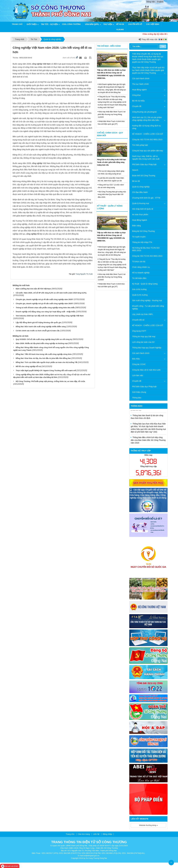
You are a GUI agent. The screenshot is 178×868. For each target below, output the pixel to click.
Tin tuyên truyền (139, 237)
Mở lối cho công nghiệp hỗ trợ (28, 366)
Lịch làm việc (138, 375)
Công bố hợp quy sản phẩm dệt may (148, 151)
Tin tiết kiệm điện (139, 278)
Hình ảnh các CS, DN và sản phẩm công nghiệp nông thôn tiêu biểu (147, 119)
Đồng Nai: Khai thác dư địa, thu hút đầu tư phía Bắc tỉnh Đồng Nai (43, 358)
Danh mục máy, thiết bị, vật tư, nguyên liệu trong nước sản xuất (146, 158)
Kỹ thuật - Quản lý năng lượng (145, 284)
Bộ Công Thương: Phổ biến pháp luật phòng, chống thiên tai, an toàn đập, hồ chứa (50, 381)
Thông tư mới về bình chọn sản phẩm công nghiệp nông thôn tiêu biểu (45, 308)
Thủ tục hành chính (140, 84)
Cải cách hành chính (141, 79)
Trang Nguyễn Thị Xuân (84, 274)
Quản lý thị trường (140, 295)
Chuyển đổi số (135, 24)
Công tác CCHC (139, 364)
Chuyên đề (137, 106)
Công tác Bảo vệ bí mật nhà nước (146, 370)
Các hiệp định (153, 24)
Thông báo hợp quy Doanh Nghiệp (147, 348)
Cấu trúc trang (84, 834)
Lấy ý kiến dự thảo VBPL (143, 314)
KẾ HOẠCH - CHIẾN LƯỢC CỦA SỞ (147, 134)
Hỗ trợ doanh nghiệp (141, 273)
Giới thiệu (32, 24)
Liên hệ (96, 834)
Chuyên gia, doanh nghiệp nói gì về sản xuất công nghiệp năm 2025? (45, 299)
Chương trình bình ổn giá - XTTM (146, 198)
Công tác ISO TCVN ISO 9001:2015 (147, 140)
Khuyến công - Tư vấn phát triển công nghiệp (148, 307)
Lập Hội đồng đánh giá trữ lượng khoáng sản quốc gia (38, 322)
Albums (120, 29)
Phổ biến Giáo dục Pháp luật (144, 164)
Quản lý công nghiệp (141, 187)
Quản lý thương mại (141, 203)
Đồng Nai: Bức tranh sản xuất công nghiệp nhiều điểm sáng (41, 327)
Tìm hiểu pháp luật (140, 145)
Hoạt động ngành (139, 90)
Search (135, 170)
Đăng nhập (107, 834)
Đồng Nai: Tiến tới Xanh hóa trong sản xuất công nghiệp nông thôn (44, 354)
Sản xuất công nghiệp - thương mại (147, 300)
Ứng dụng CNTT (139, 331)
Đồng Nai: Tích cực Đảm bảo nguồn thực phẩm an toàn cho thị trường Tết (46, 362)
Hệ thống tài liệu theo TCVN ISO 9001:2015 (146, 249)
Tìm (163, 46)
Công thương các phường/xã (144, 112)
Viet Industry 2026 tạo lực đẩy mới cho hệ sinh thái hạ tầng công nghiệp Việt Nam (50, 316)
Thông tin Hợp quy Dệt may (144, 337)
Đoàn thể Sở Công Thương (144, 176)
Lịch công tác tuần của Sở (143, 342)
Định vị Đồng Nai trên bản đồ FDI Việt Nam (33, 289)
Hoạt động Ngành (140, 220)
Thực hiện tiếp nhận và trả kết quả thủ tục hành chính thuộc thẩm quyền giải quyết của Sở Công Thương (148, 70)
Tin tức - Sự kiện (49, 24)
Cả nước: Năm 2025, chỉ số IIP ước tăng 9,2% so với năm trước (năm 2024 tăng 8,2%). (51, 293)
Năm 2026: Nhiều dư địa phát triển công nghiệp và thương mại (42, 343)
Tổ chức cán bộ (139, 262)
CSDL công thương (71, 24)
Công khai (136, 95)
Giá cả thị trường (139, 289)
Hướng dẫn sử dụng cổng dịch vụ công (146, 127)
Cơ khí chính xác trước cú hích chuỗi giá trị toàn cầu (38, 331)
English (160, 2)
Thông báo (137, 398)
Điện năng (136, 226)
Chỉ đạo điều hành (140, 192)
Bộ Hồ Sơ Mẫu (138, 101)
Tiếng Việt (150, 2)
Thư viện (108, 24)
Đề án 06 (120, 24)
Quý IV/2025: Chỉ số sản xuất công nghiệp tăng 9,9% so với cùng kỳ (44, 339)
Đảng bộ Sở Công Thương (143, 231)
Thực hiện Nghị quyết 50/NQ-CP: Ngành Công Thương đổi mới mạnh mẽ (46, 370)
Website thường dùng (148, 825)
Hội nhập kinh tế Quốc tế (143, 209)
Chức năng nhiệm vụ (141, 267)
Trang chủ (17, 24)
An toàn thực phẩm (140, 214)
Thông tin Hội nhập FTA (142, 242)
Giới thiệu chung (139, 392)
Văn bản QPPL (92, 24)
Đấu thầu (136, 359)
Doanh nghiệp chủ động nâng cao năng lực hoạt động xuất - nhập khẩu (45, 312)
